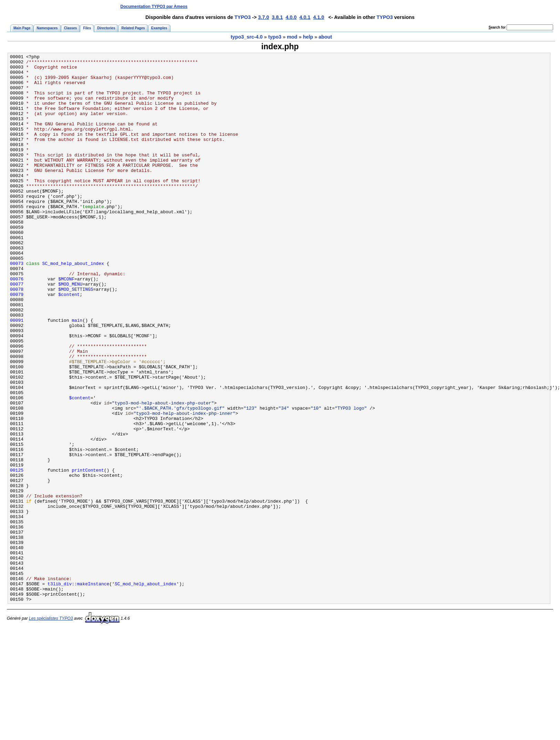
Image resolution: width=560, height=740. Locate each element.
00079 (17, 343)
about (325, 37)
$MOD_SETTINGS (76, 337)
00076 (17, 324)
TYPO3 (243, 17)
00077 (17, 330)
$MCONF (66, 324)
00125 (17, 554)
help (308, 37)
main (77, 374)
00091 (17, 374)
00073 (17, 306)
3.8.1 (277, 17)
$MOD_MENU (70, 330)
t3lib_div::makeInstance (78, 690)
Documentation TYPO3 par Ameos (154, 7)
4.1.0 (319, 17)
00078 (17, 337)
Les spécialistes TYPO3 (51, 728)
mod (292, 37)
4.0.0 (291, 17)
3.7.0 (263, 17)
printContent (88, 554)
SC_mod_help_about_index (73, 306)
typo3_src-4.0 (247, 37)
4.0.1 (305, 17)
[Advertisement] (427, 6)
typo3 (275, 37)
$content (69, 343)
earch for (497, 27)
